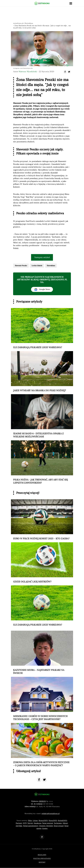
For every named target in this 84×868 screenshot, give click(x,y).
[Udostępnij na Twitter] (44, 780)
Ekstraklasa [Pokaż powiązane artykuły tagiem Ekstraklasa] (51, 266)
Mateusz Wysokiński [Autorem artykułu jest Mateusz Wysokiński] (28, 72)
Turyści (30, 823)
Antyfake (19, 826)
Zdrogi (65, 823)
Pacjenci (19, 823)
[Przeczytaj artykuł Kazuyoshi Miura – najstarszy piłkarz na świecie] (42, 653)
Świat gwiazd (59, 826)
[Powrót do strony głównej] (42, 794)
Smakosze (38, 823)
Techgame (58, 823)
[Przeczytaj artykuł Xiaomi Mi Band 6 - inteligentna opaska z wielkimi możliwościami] (42, 416)
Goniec (45, 828)
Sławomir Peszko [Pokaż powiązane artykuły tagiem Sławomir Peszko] (21, 266)
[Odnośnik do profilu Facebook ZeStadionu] (42, 837)
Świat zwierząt (48, 823)
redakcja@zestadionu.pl (51, 814)
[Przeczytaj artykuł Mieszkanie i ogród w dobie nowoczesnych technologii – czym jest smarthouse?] (42, 699)
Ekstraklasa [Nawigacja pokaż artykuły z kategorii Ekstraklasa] (29, 23)
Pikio (30, 821)
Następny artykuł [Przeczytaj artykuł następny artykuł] (42, 257)
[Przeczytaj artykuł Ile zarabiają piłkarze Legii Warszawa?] (42, 328)
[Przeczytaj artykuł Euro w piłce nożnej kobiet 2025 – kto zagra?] (42, 520)
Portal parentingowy (31, 826)
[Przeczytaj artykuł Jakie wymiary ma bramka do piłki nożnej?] (42, 372)
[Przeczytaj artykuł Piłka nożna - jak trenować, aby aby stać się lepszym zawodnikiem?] (42, 462)
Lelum (35, 821)
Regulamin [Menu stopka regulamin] (42, 855)
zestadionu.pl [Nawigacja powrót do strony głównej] (18, 23)
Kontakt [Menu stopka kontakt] (42, 862)
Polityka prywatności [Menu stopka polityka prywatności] (42, 858)
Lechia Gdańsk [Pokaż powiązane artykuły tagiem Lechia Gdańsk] (37, 266)
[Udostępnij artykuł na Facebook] (65, 72)
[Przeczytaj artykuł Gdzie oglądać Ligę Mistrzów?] (42, 563)
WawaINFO (53, 821)
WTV (25, 823)
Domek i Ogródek (46, 826)
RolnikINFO (63, 821)
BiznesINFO (43, 821)
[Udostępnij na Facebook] (39, 780)
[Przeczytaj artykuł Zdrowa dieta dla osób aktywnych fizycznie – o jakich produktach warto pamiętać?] (42, 745)
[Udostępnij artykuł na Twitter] (69, 72)
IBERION (42, 801)
